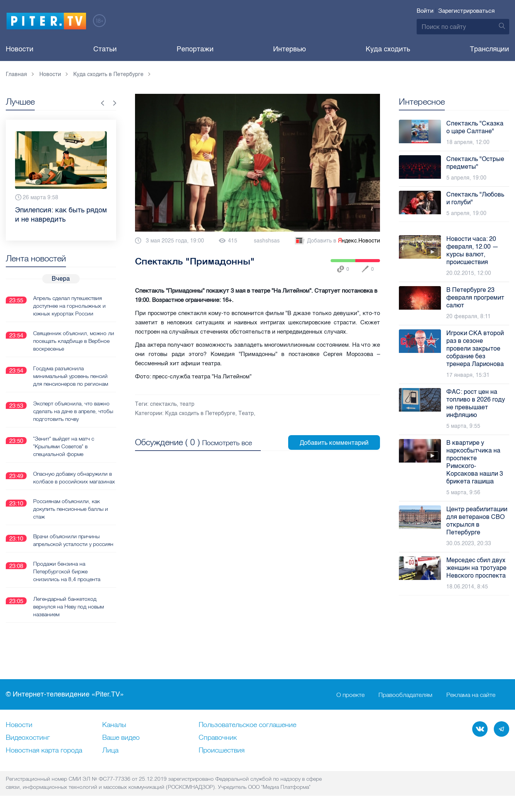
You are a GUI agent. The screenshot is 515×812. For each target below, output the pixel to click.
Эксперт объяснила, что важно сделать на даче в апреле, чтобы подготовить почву (73, 411)
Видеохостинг (28, 738)
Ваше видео (121, 738)
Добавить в (337, 241)
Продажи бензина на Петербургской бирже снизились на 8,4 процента (67, 571)
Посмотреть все (227, 443)
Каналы (114, 725)
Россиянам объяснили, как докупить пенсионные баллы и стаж (71, 509)
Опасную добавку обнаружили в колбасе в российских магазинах (74, 478)
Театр (246, 413)
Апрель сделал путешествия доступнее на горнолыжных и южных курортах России (69, 306)
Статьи (105, 49)
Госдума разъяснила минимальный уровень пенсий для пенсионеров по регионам (71, 376)
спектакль (163, 404)
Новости (20, 49)
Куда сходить (388, 49)
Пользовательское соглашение (247, 725)
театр (187, 404)
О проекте (350, 695)
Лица (110, 751)
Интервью (290, 49)
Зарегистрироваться (466, 11)
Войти (425, 11)
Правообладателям (405, 695)
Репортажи (195, 49)
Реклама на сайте (471, 695)
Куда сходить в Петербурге (200, 413)
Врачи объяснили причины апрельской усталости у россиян (73, 540)
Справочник (218, 738)
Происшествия (222, 751)
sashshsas (267, 241)
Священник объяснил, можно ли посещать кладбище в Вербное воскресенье (74, 341)
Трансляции (490, 49)
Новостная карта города (44, 751)
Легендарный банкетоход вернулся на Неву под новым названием (68, 607)
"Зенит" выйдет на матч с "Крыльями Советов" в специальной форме (64, 446)
